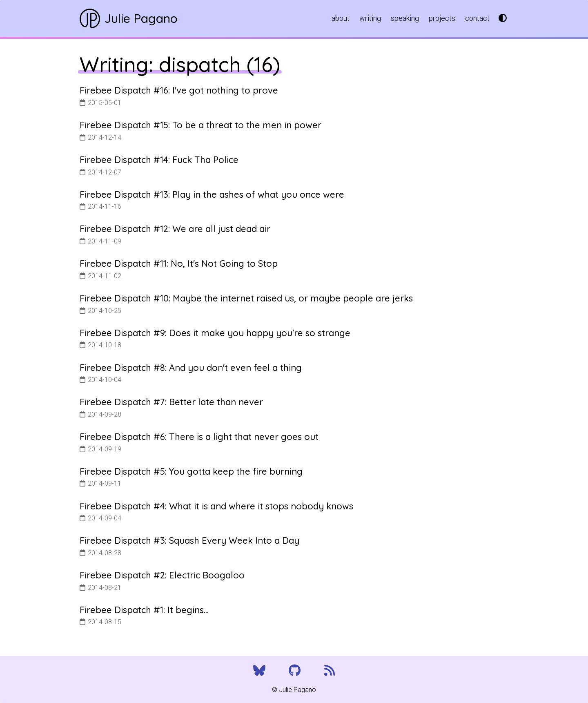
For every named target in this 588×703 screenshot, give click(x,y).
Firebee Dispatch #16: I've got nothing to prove (179, 90)
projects (442, 18)
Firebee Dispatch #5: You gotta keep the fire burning (191, 471)
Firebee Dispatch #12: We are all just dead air (175, 229)
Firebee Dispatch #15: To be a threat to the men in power (200, 125)
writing (370, 18)
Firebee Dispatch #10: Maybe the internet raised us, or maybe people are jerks (246, 298)
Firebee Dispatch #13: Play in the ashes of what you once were (212, 194)
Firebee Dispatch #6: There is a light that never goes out (199, 437)
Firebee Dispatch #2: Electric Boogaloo (162, 575)
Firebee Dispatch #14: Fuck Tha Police (159, 160)
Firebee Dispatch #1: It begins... (144, 610)
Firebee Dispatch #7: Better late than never (171, 402)
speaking (405, 18)
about (341, 18)
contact (477, 18)
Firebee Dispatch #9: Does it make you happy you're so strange (215, 333)
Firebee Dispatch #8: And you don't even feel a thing (191, 368)
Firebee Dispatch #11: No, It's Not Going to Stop (179, 263)
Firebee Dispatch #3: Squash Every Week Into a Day (189, 540)
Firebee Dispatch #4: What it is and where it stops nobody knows (216, 506)
